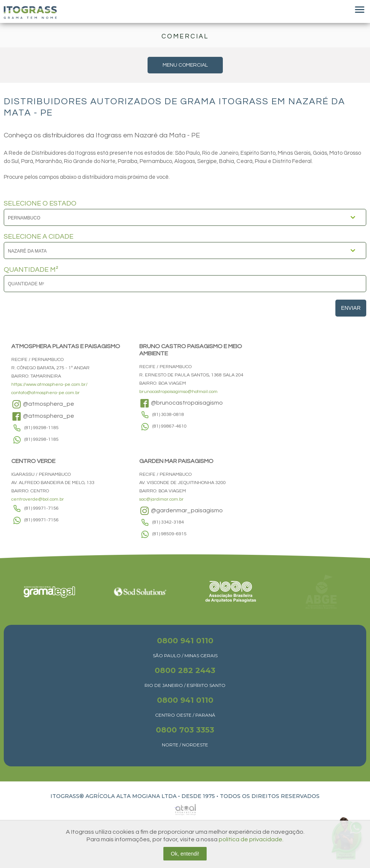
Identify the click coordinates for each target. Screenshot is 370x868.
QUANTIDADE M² (31, 270)
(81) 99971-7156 (42, 508)
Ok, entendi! (185, 854)
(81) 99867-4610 (170, 426)
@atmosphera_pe (43, 404)
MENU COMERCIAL (185, 65)
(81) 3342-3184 (168, 522)
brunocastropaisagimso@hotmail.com (178, 392)
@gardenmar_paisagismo (181, 511)
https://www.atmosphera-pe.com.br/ (49, 385)
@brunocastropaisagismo (181, 403)
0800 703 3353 (185, 730)
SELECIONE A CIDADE (39, 237)
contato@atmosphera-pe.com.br (46, 393)
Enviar (351, 308)
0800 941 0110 (185, 641)
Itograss (30, 12)
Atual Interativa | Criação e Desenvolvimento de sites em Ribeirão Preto (177, 808)
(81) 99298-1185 (42, 428)
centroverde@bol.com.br (38, 499)
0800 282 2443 (185, 670)
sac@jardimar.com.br (161, 499)
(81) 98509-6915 (170, 534)
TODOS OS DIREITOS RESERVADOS (270, 796)
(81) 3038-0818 (168, 415)
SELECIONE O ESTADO (40, 204)
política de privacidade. (251, 839)
